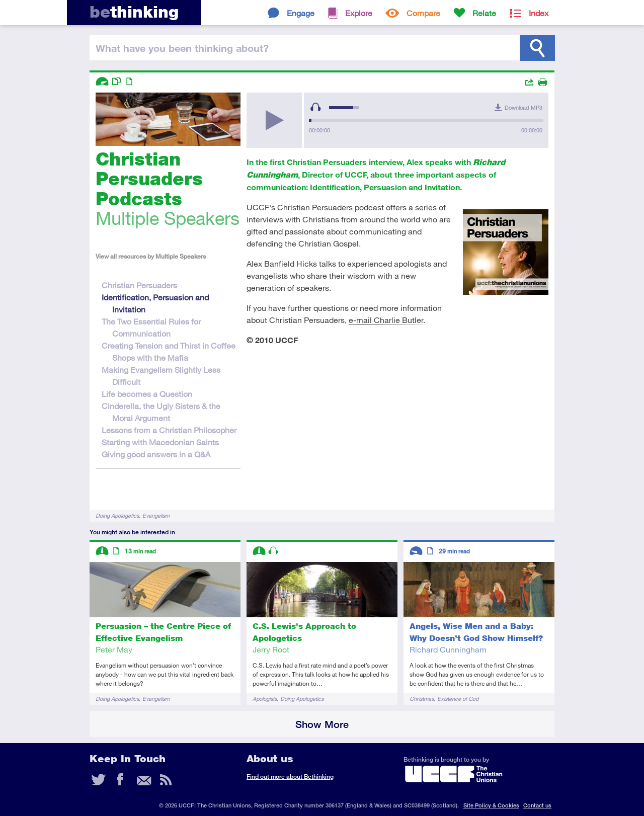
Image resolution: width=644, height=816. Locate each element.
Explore (359, 13)
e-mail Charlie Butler (386, 320)
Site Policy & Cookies (491, 805)
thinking (134, 12)
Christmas (422, 699)
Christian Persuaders (139, 285)
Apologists (265, 699)
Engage (301, 13)
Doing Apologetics (117, 515)
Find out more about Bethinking (290, 777)
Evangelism (156, 515)
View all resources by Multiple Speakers (151, 256)
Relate (484, 13)
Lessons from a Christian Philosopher (169, 430)
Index (539, 13)
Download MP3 (524, 107)
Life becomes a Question (147, 394)
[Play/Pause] (274, 120)
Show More (322, 724)
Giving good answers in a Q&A (156, 454)
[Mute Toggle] (315, 107)
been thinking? (182, 48)
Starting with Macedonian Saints (160, 442)
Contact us (537, 805)
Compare (423, 13)
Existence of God (458, 699)
